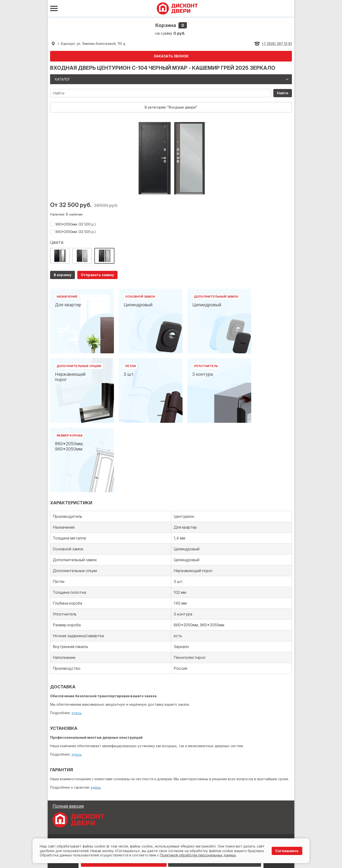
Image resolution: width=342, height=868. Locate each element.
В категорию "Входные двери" (171, 107)
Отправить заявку (97, 275)
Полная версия (68, 806)
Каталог (63, 79)
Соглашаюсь (287, 851)
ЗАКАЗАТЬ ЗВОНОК (171, 56)
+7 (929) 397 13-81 (277, 44)
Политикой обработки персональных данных (198, 855)
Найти (283, 93)
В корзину (62, 275)
